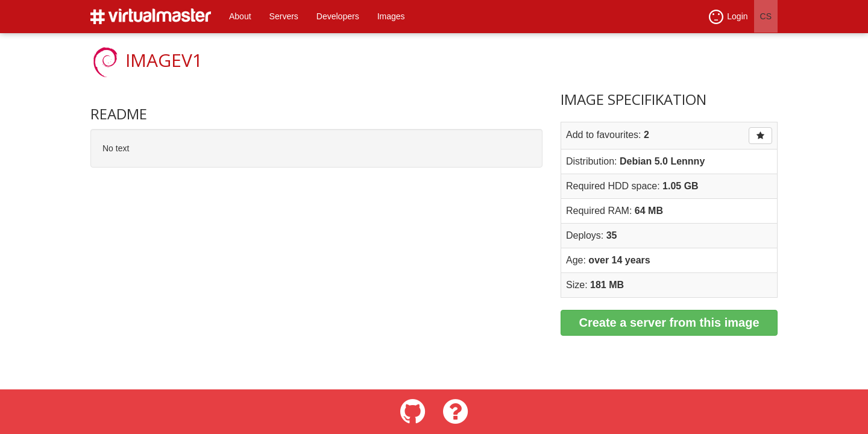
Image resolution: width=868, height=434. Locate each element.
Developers (338, 16)
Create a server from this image (669, 322)
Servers (284, 16)
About (240, 16)
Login (728, 17)
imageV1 (164, 60)
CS (766, 16)
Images (391, 16)
